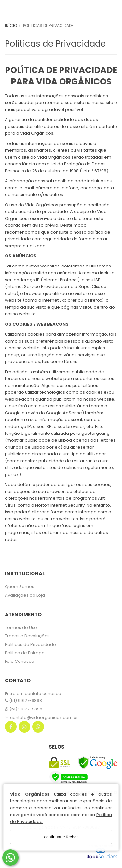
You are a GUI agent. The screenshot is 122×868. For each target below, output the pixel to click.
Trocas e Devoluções (27, 636)
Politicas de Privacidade (30, 644)
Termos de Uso (21, 627)
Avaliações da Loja (25, 595)
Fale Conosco (20, 661)
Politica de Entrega (25, 653)
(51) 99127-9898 (23, 700)
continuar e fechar (61, 837)
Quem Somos (20, 587)
